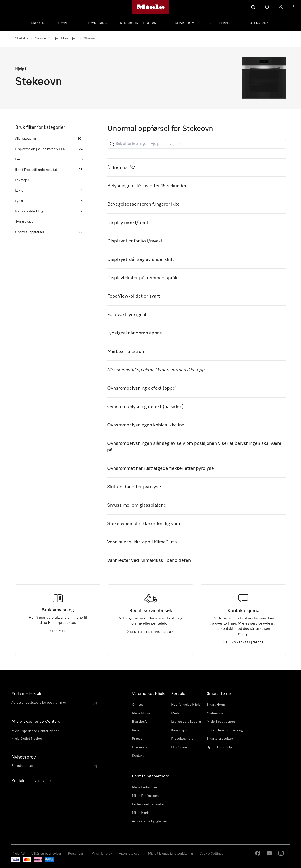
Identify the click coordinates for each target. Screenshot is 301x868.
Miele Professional (146, 796)
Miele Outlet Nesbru (27, 739)
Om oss (138, 705)
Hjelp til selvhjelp (65, 38)
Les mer (58, 631)
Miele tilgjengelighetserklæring (170, 854)
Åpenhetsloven (130, 854)
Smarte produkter (220, 739)
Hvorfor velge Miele (186, 705)
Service (226, 23)
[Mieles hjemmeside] (150, 7)
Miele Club (179, 713)
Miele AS (18, 854)
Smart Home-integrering (225, 730)
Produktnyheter (183, 739)
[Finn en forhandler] (267, 7)
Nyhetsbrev (24, 757)
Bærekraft (139, 722)
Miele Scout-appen (221, 722)
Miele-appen (216, 713)
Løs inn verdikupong (186, 722)
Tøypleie (65, 23)
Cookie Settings (211, 854)
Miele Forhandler (145, 787)
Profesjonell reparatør (148, 804)
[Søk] (253, 7)
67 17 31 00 (42, 781)
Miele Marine (142, 813)
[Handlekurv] (294, 7)
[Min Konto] (281, 7)
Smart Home (186, 23)
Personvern (77, 854)
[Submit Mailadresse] (95, 767)
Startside (22, 38)
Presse (137, 739)
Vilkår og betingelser (46, 854)
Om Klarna (179, 747)
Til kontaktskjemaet (243, 643)
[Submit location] (95, 704)
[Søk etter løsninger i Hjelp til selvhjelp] (197, 144)
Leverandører (142, 747)
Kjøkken (38, 23)
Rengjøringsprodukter (141, 23)
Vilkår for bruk (102, 854)
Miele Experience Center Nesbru (36, 731)
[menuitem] (40, 22)
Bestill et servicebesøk (150, 632)
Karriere (138, 730)
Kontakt (138, 756)
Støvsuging (96, 23)
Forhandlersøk (26, 694)
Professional (258, 23)
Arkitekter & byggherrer (150, 821)
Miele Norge (141, 713)
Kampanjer (179, 730)
